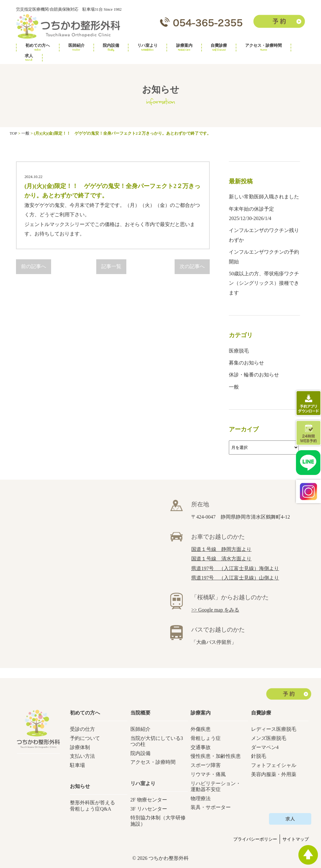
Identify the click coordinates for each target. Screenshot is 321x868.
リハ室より (147, 47)
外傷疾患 (201, 729)
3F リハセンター (149, 809)
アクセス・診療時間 (263, 47)
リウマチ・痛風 (208, 774)
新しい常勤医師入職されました (264, 197)
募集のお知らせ (246, 363)
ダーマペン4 (265, 747)
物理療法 (201, 798)
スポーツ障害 (206, 765)
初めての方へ (38, 47)
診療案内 (184, 47)
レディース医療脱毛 (274, 729)
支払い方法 (82, 756)
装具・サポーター (211, 807)
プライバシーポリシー (255, 839)
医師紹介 (76, 47)
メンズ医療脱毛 (269, 738)
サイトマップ (296, 839)
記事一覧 (111, 266)
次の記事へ (192, 266)
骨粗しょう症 (206, 738)
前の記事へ (34, 266)
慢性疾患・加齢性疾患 (216, 756)
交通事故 (201, 747)
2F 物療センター (149, 800)
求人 (29, 58)
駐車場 (77, 765)
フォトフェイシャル (274, 765)
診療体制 (80, 747)
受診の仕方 (82, 729)
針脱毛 (259, 756)
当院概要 (140, 713)
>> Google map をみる (215, 610)
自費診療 (219, 47)
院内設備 (111, 47)
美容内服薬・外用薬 (274, 774)
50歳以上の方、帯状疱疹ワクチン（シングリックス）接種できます (264, 283)
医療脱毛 (239, 351)
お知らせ (80, 786)
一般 (234, 387)
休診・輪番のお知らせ (254, 375)
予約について (85, 738)
